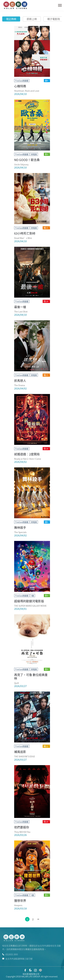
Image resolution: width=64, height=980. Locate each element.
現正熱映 (11, 19)
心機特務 (20, 86)
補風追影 (20, 752)
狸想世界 (20, 901)
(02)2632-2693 (10, 954)
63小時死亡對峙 (25, 233)
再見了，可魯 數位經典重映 (31, 677)
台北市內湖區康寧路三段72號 (17, 958)
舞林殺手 (20, 528)
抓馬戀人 (20, 381)
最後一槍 (20, 307)
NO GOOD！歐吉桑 (27, 160)
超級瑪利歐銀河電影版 (29, 601)
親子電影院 (54, 19)
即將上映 (32, 19)
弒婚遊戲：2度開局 (27, 454)
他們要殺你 (22, 827)
